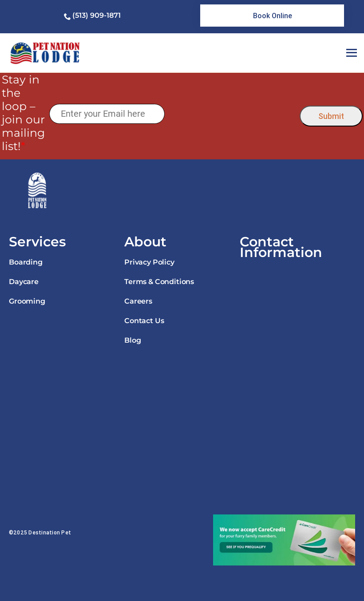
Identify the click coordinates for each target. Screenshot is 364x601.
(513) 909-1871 (97, 15)
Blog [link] (133, 340)
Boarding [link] (26, 262)
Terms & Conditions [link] (159, 282)
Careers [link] (138, 301)
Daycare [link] (24, 282)
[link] (272, 16)
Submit (331, 116)
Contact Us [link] (144, 321)
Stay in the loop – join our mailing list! (23, 113)
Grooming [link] (27, 301)
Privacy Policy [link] (149, 262)
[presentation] (232, 114)
